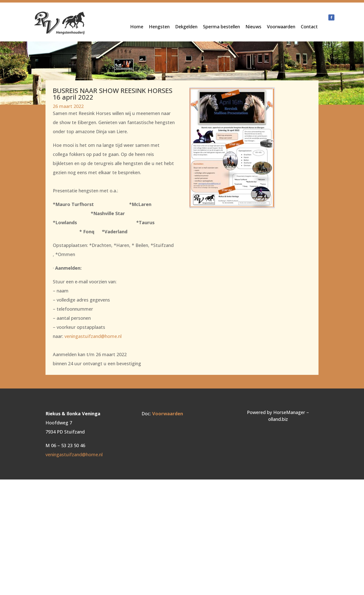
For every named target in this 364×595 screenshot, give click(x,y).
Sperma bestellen (221, 27)
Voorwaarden (281, 27)
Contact (309, 27)
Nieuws (253, 27)
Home (137, 27)
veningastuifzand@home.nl (93, 336)
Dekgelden (186, 27)
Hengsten (159, 27)
